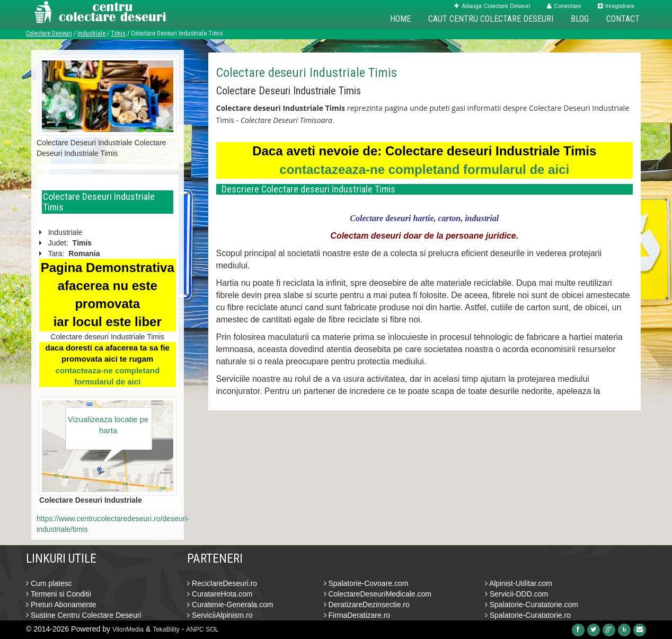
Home (400, 19)
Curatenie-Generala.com (230, 605)
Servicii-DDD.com (516, 594)
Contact (623, 19)
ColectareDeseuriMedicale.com (378, 594)
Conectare (564, 6)
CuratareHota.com (220, 594)
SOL (213, 629)
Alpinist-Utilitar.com (519, 583)
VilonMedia (128, 629)
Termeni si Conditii (59, 594)
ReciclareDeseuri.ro (222, 583)
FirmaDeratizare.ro (357, 615)
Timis (118, 33)
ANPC (195, 629)
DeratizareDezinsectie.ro (367, 605)
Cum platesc (49, 583)
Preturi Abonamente (61, 605)
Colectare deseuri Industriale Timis (307, 73)
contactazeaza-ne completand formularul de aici (424, 169)
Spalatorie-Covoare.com (366, 583)
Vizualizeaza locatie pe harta (108, 425)
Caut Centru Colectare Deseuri (491, 19)
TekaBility (166, 629)
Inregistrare (616, 6)
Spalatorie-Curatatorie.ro (528, 615)
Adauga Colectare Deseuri (492, 6)
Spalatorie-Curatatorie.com (532, 605)
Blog (580, 19)
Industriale (91, 33)
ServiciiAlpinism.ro (220, 615)
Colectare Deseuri (49, 33)
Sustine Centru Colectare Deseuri (83, 615)
